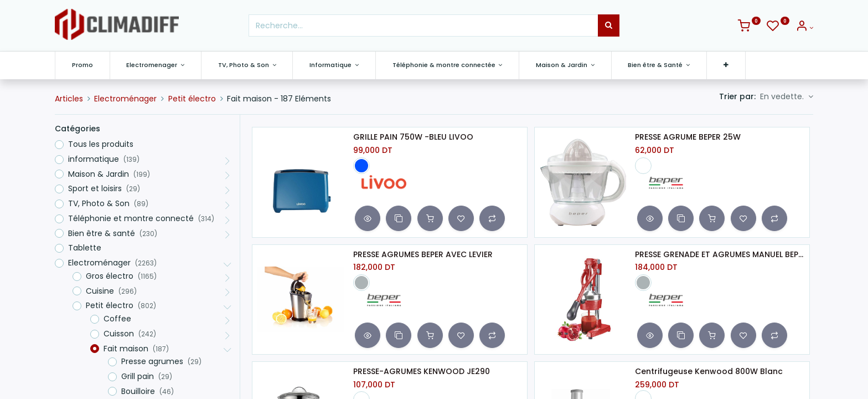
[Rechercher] (609, 25)
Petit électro (192, 99)
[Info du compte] (804, 28)
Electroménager (125, 99)
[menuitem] (82, 65)
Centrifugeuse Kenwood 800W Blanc (709, 372)
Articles (69, 99)
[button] (726, 65)
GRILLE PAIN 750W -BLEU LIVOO (413, 137)
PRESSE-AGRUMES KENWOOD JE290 (422, 372)
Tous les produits (101, 144)
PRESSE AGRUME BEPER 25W (688, 137)
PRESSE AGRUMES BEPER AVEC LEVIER (423, 255)
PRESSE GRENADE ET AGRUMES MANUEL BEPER (720, 255)
